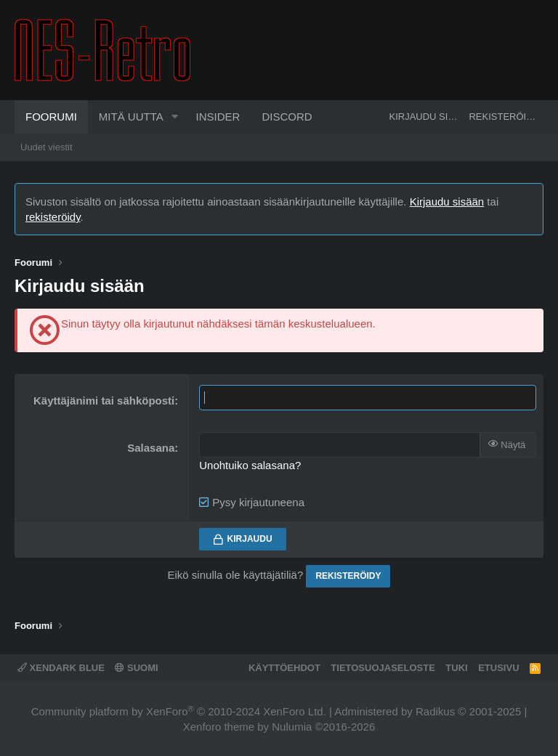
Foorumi (51, 117)
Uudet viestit (46, 147)
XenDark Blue (61, 668)
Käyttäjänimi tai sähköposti (104, 401)
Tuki (456, 668)
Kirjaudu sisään (447, 202)
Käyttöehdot (284, 668)
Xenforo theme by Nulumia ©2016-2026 (279, 727)
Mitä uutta (131, 117)
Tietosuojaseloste (383, 668)
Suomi (136, 668)
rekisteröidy (53, 217)
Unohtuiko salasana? (250, 465)
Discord (287, 117)
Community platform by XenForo (179, 711)
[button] (175, 117)
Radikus (435, 711)
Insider (218, 117)
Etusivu (498, 668)
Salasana (151, 448)
